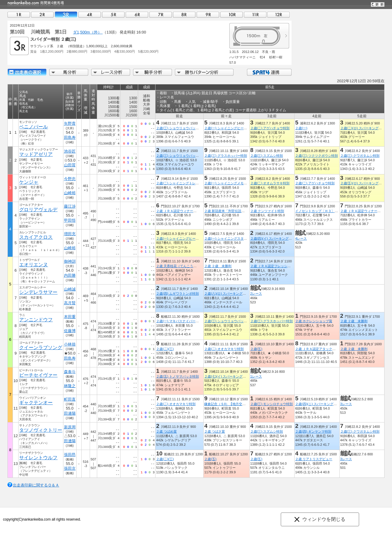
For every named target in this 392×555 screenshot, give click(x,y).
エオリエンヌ (33, 265)
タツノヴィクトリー (41, 430)
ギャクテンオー (36, 403)
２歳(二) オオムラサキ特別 (270, 183)
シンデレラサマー (38, 292)
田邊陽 (70, 413)
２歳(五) (256, 349)
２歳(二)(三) (165, 349)
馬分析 (69, 72)
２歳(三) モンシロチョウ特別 (272, 404)
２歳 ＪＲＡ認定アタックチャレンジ (322, 349)
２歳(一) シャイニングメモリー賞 (229, 183)
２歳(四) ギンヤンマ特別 (313, 431)
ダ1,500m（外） (88, 32)
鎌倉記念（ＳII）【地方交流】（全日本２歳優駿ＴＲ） (245, 404)
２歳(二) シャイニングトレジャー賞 (182, 183)
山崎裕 (70, 193)
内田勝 (70, 275)
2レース (256, 294)
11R (255, 15)
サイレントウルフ (38, 458)
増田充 (70, 234)
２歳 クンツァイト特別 (267, 211)
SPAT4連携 (269, 72)
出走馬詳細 (27, 72)
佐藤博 (70, 331)
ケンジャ (29, 182)
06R (137, 15)
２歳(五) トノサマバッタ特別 (177, 376)
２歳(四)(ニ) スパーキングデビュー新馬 (324, 404)
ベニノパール (33, 127)
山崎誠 (70, 289)
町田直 (70, 399)
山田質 (70, 165)
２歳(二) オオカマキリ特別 (224, 349)
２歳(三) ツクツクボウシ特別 (317, 156)
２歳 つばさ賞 (215, 431)
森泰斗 (70, 372)
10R (231, 15)
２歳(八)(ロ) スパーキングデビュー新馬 (233, 294)
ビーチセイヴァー (38, 375)
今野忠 (70, 179)
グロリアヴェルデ (38, 210)
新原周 (70, 427)
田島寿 (70, 137)
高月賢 (70, 303)
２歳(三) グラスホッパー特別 (226, 156)
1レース (256, 376)
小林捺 (70, 344)
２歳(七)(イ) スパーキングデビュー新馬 (233, 376)
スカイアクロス (36, 237)
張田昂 (70, 455)
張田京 (70, 468)
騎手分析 (152, 72)
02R (42, 15)
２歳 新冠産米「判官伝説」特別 (228, 211)
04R (90, 15)
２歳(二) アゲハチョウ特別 (270, 128)
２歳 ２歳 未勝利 (218, 266)
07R (161, 15)
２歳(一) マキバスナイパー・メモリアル (186, 321)
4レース (301, 238)
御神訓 (70, 261)
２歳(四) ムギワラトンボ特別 (177, 294)
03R (66, 15)
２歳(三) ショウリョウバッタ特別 (181, 128)
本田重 (70, 317)
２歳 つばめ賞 (166, 431)
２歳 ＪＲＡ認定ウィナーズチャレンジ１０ (188, 211)
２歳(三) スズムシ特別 (267, 156)
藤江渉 (70, 206)
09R (208, 15)
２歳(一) (301, 128)
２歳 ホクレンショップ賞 (314, 321)
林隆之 (70, 386)
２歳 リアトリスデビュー (314, 459)
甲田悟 (70, 220)
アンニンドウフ (36, 320)
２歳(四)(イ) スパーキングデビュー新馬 (279, 238)
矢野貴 (70, 123)
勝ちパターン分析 (204, 72)
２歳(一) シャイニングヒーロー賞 (229, 128)
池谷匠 (70, 151)
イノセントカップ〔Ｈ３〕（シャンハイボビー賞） (333, 211)
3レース (346, 404)
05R (113, 15)
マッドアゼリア (36, 154)
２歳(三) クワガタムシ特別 (360, 156)
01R (19, 15)
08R (184, 15)
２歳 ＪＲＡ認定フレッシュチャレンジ (279, 266)
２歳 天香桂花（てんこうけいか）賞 (183, 266)
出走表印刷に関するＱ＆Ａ (36, 485)
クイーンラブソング (41, 348)
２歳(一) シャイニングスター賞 (227, 238)
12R (279, 15)
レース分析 (111, 72)
